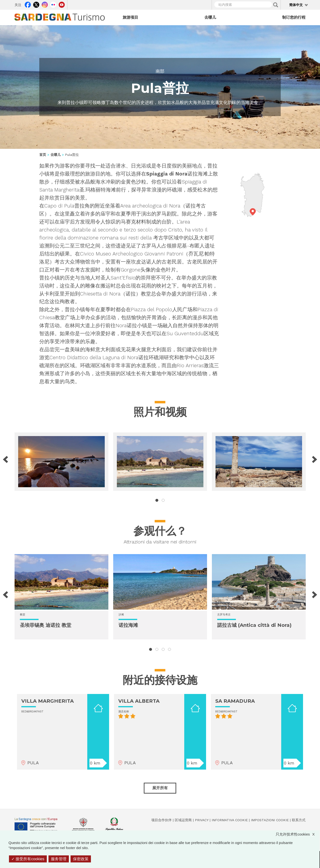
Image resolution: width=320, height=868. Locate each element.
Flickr (53, 4)
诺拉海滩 (128, 625)
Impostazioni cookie (270, 820)
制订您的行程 (294, 17)
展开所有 (160, 788)
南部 (160, 71)
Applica (276, 5)
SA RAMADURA (235, 701)
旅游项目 (130, 17)
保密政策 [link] (81, 859)
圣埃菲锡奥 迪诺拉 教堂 (46, 625)
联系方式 (299, 820)
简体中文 (296, 5)
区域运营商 (183, 820)
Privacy (202, 820)
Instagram (45, 4)
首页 (43, 155)
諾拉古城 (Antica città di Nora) (254, 625)
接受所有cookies (28, 859)
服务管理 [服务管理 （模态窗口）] (59, 859)
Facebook (28, 4)
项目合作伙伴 (161, 820)
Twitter (36, 4)
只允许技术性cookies (298, 834)
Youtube (62, 4)
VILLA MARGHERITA (48, 701)
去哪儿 (210, 17)
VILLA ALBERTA (139, 701)
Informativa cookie (230, 820)
